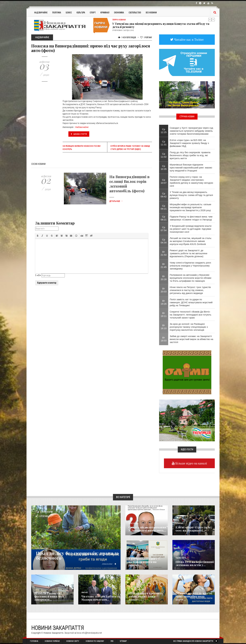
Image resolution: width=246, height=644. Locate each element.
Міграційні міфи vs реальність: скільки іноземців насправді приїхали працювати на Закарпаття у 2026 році (190, 207)
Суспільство (135, 12)
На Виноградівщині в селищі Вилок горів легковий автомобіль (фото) (129, 184)
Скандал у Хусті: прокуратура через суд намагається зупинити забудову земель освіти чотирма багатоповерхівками (191, 131)
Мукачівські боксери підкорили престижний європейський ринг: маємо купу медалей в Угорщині (191, 168)
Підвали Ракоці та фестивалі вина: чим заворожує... (49, 596)
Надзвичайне (41, 12)
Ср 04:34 (164, 241)
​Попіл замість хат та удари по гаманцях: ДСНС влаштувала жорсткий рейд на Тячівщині (191, 302)
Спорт (93, 12)
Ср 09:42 (164, 195)
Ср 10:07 (164, 181)
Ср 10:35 (164, 167)
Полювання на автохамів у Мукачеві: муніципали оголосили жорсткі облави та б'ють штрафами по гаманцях (191, 278)
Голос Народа (133, 523)
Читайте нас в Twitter (189, 40)
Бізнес (69, 12)
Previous (210, 19)
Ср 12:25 (164, 131)
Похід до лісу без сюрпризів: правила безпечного (69, 555)
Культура (81, 12)
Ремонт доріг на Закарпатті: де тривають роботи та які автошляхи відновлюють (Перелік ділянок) (189, 253)
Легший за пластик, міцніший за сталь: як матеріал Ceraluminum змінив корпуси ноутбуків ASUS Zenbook (191, 241)
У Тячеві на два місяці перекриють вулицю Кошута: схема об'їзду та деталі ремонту (161, 25)
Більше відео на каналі (191, 463)
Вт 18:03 (164, 339)
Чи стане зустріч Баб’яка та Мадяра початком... (101, 598)
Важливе (85, 593)
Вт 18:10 (164, 327)
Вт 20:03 (164, 290)
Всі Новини (151, 12)
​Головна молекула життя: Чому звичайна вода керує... (194, 596)
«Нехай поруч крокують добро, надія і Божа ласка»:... (146, 596)
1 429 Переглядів (127, 37)
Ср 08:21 (164, 218)
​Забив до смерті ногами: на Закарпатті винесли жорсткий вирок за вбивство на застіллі (191, 339)
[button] (38, 236)
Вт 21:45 (164, 266)
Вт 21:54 (164, 253)
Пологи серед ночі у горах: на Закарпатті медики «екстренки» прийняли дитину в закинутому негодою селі (191, 181)
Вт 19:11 (164, 315)
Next (213, 19)
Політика (57, 12)
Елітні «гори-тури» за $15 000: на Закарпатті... (194, 529)
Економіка (119, 12)
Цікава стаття (79, 134)
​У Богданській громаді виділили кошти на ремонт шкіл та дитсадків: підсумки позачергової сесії (191, 229)
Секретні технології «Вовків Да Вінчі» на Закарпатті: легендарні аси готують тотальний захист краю (191, 315)
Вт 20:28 (164, 278)
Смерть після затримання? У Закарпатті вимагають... (148, 529)
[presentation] (38, 236)
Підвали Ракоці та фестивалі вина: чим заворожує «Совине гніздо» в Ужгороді (191, 218)
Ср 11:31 (164, 143)
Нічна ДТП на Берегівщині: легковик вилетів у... (195, 563)
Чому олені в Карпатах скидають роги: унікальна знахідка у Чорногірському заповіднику (191, 266)
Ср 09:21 (164, 207)
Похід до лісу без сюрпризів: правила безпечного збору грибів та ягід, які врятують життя (190, 155)
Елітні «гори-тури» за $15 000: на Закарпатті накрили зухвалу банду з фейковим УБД (189, 143)
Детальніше (116, 201)
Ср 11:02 (164, 155)
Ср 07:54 (164, 229)
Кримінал (105, 12)
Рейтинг (146, 37)
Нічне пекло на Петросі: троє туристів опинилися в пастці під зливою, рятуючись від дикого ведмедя (190, 290)
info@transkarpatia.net (92, 633)
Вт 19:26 (164, 302)
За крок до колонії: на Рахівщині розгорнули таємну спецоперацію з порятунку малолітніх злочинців (189, 327)
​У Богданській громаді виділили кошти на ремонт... (144, 562)
